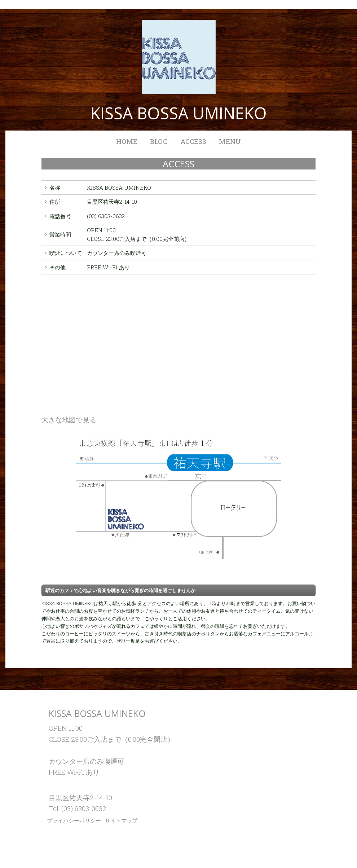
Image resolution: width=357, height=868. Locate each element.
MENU (230, 141)
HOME (127, 141)
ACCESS (193, 141)
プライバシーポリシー (74, 820)
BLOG (159, 141)
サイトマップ (121, 820)
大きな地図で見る (69, 420)
